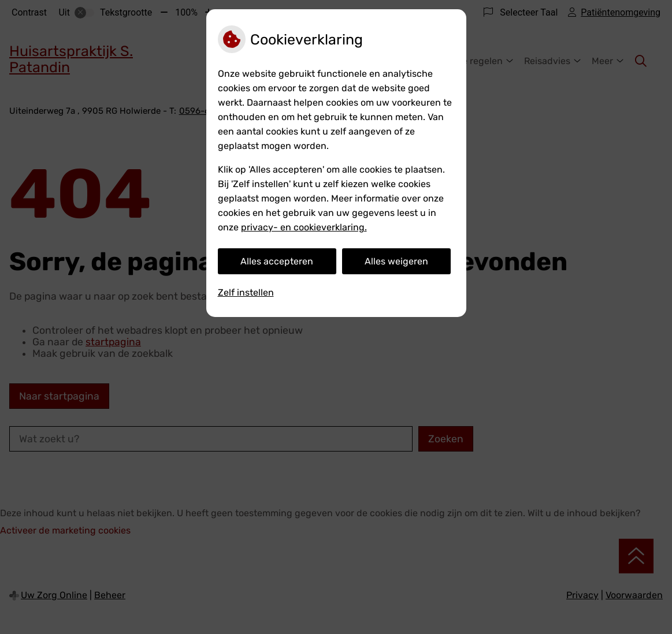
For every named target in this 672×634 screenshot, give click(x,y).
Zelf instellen (246, 292)
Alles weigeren (396, 261)
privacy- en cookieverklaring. (304, 227)
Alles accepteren (277, 261)
